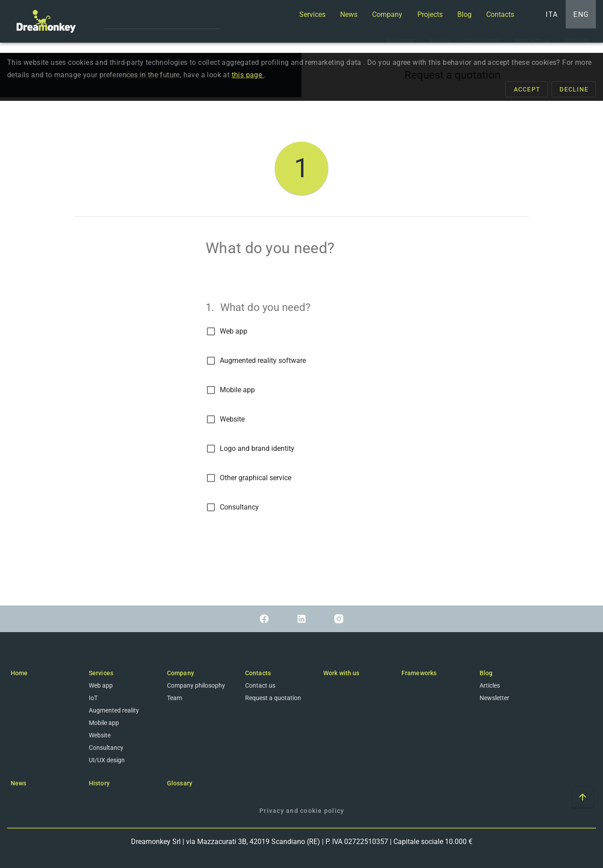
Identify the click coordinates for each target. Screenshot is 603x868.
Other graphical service (256, 478)
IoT (93, 698)
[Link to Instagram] (339, 619)
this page (248, 75)
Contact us (260, 685)
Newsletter (494, 698)
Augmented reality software (263, 361)
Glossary (180, 783)
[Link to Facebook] (264, 619)
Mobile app (237, 390)
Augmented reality (114, 710)
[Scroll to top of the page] (583, 797)
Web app (234, 332)
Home (19, 673)
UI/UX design (107, 760)
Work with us (341, 673)
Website (232, 420)
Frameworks (419, 673)
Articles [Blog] (490, 685)
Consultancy (239, 508)
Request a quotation (273, 698)
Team (175, 698)
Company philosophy (196, 685)
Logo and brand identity (257, 449)
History (99, 783)
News (18, 783)
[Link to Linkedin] (301, 619)
